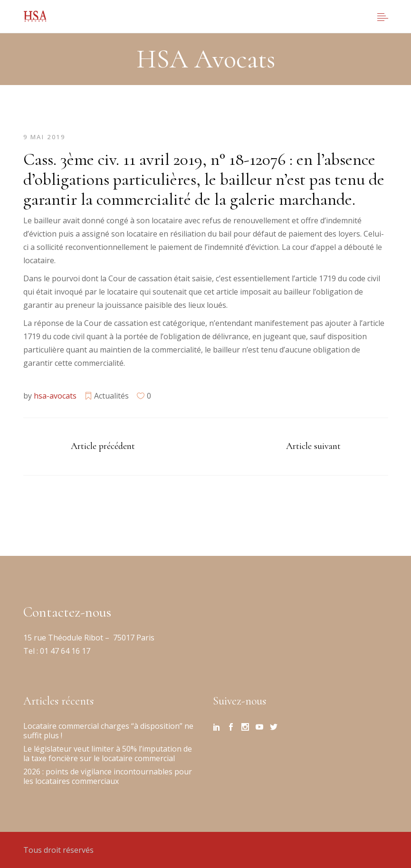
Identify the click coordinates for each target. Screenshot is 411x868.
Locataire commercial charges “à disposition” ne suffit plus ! (108, 731)
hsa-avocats (55, 396)
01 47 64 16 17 (64, 651)
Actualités (111, 396)
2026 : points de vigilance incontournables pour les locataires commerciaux (108, 776)
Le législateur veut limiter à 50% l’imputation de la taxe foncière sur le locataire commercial (108, 754)
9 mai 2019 (44, 137)
